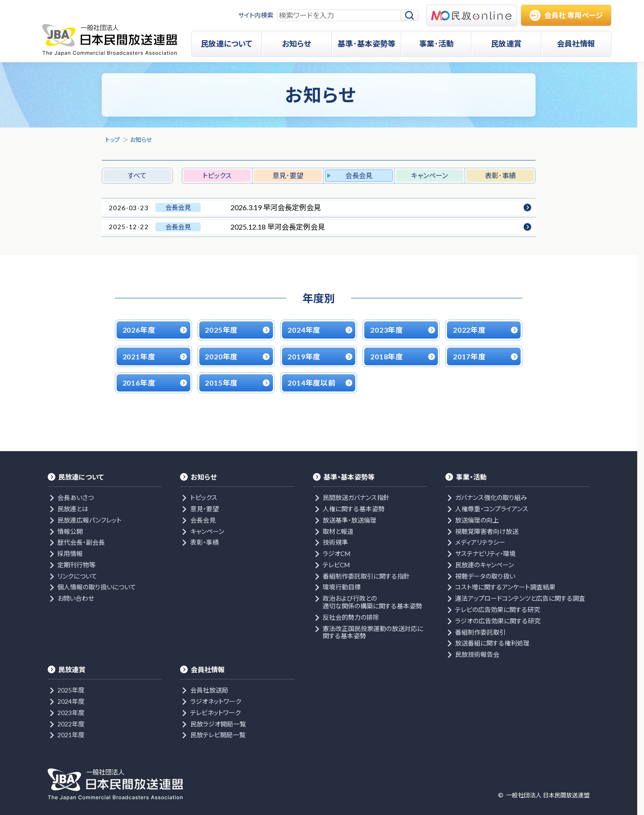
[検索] (410, 16)
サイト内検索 (256, 15)
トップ (113, 140)
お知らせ (141, 140)
